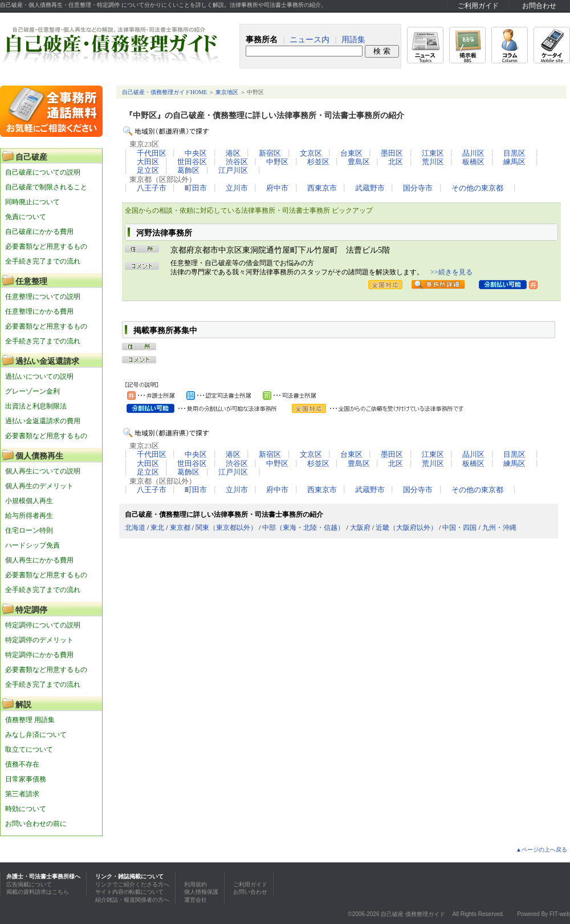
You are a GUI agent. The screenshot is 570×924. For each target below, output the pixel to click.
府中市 (277, 188)
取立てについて (29, 749)
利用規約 (196, 884)
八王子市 (152, 188)
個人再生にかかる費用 (39, 560)
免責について (26, 217)
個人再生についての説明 (43, 471)
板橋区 (473, 162)
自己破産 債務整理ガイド (413, 914)
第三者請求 (22, 794)
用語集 (353, 40)
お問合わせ (539, 6)
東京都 (180, 528)
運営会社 (196, 900)
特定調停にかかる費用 (39, 655)
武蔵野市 (370, 188)
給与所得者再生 (29, 516)
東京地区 (227, 92)
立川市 (237, 188)
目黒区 (514, 153)
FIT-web (560, 914)
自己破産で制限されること (46, 187)
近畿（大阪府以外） (406, 528)
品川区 (473, 153)
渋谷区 (237, 162)
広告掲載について (29, 884)
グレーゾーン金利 (32, 391)
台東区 (351, 153)
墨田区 (392, 153)
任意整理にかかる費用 (39, 311)
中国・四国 (459, 528)
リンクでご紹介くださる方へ (132, 884)
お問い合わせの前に (36, 824)
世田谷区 (192, 162)
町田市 (196, 188)
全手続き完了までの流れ (43, 261)
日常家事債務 (26, 779)
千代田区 (152, 153)
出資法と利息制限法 (36, 406)
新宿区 (270, 153)
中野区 (277, 162)
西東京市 (322, 188)
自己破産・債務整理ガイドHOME (164, 92)
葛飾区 (188, 171)
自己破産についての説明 (43, 172)
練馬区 (514, 162)
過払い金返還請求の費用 (43, 421)
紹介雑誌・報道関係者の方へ (132, 900)
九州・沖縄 (499, 528)
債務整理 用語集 (30, 720)
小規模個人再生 (29, 501)
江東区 (433, 153)
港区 (233, 153)
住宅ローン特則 (29, 530)
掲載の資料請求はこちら (38, 892)
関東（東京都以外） (226, 528)
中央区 (196, 153)
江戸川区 (233, 171)
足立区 (148, 171)
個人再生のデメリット (39, 486)
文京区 (311, 153)
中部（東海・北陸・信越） (303, 528)
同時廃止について (32, 202)
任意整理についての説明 (43, 297)
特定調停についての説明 (43, 625)
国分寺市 (418, 188)
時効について (26, 809)
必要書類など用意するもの (46, 246)
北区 (396, 162)
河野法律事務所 (164, 233)
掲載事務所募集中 (165, 331)
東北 (157, 528)
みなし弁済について (36, 735)
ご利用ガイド (478, 6)
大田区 (148, 162)
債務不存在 (22, 764)
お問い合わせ (250, 892)
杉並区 (318, 162)
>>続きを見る (451, 272)
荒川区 (433, 162)
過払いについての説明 (39, 376)
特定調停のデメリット (39, 640)
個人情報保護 (201, 892)
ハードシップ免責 (32, 545)
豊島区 (359, 162)
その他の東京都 (477, 188)
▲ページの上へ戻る (541, 850)
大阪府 (360, 528)
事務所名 (262, 40)
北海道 (135, 528)
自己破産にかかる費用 (39, 232)
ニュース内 (310, 40)
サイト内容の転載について (129, 892)
